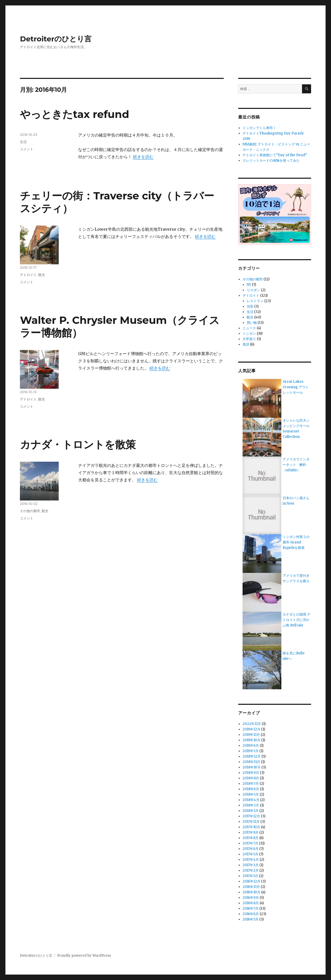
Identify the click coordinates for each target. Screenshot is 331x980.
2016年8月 (251, 903)
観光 (42, 275)
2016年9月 (251, 898)
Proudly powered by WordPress (84, 956)
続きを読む (143, 157)
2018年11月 (251, 762)
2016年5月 (251, 919)
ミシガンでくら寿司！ (259, 128)
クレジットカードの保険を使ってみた (271, 160)
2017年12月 (251, 816)
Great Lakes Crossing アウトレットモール (296, 387)
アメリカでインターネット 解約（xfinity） (296, 465)
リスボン (253, 290)
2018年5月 (251, 794)
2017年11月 (251, 822)
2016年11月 (251, 887)
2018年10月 (252, 767)
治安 (250, 306)
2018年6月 (251, 789)
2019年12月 (251, 729)
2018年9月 (251, 773)
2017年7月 (250, 843)
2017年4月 (251, 860)
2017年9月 (251, 832)
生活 (23, 142)
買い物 (252, 323)
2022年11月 (252, 724)
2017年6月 (251, 849)
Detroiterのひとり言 (56, 39)
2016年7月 (251, 908)
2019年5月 (251, 751)
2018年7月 (251, 784)
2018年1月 (251, 811)
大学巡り (249, 339)
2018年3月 (251, 805)
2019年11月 (251, 735)
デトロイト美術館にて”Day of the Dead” (275, 155)
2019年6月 (251, 746)
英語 (246, 344)
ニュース (249, 328)
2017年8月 (251, 838)
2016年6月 (251, 914)
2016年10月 (251, 892)
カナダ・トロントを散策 (78, 444)
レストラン (255, 301)
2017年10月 (251, 827)
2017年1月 (250, 876)
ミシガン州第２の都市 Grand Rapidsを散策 (296, 542)
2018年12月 (252, 756)
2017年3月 (251, 865)
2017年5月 (250, 854)
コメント (27, 149)
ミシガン (249, 334)
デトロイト (28, 275)
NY (249, 285)
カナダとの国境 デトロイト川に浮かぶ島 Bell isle (296, 620)
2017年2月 (251, 870)
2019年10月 (251, 740)
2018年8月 (251, 778)
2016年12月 (251, 881)
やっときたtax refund (74, 114)
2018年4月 (251, 800)
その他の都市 (30, 511)
